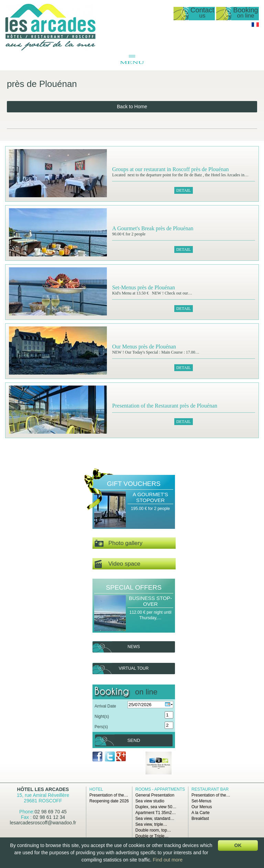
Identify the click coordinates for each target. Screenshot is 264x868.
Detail (184, 190)
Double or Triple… (152, 836)
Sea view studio (150, 801)
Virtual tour (134, 668)
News (134, 647)
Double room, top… (153, 830)
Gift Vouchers (134, 484)
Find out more (168, 860)
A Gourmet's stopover (150, 497)
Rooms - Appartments (160, 789)
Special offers (134, 587)
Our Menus (202, 807)
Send (134, 740)
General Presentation (155, 795)
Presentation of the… (109, 795)
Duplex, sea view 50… (156, 807)
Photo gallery (118, 543)
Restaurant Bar (210, 789)
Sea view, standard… (155, 819)
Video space (117, 564)
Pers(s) (101, 727)
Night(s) (102, 716)
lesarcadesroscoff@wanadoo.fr (43, 823)
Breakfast (200, 819)
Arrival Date (105, 706)
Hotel (96, 789)
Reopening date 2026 (109, 801)
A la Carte (201, 813)
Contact (202, 13)
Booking (245, 13)
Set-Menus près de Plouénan (144, 287)
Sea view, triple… (151, 824)
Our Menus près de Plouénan (144, 347)
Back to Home (132, 107)
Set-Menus (201, 801)
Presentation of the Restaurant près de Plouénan (165, 406)
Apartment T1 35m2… (156, 813)
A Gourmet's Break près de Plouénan (153, 228)
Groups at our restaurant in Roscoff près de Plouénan (170, 169)
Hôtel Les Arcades (43, 789)
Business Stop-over (151, 601)
